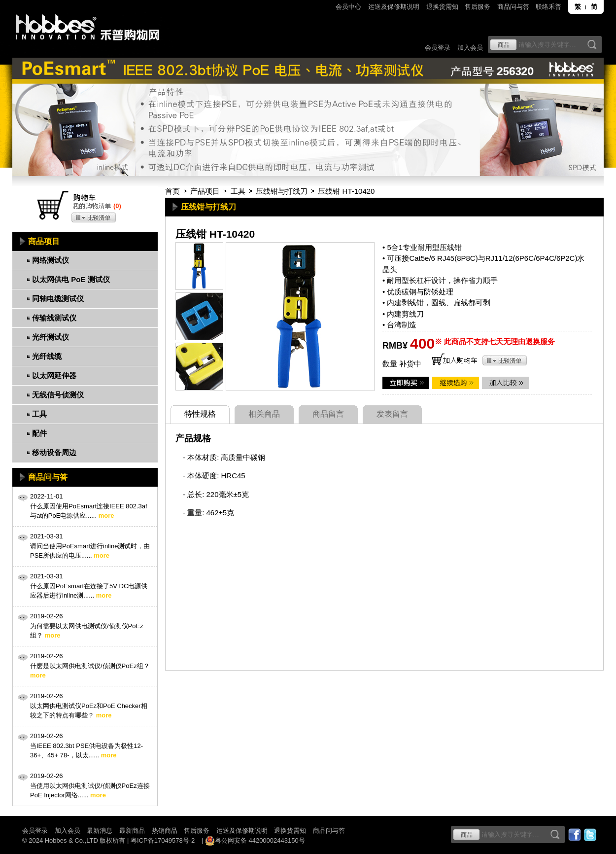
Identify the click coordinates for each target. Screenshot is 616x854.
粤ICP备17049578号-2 (163, 840)
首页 (172, 191)
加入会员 (470, 48)
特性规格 (200, 414)
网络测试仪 (51, 260)
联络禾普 (548, 7)
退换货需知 (442, 7)
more (106, 516)
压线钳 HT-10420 (346, 191)
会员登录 (438, 48)
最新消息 (100, 831)
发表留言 (392, 414)
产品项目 (205, 191)
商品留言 (328, 414)
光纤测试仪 (51, 337)
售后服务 (478, 7)
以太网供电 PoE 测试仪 (71, 279)
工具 (238, 191)
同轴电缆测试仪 (58, 299)
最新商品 (132, 831)
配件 (39, 433)
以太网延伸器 (54, 375)
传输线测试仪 (54, 318)
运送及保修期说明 (394, 7)
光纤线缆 (47, 356)
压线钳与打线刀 (282, 191)
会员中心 (348, 7)
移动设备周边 (54, 452)
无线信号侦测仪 (58, 395)
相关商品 (264, 414)
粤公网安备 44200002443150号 (255, 841)
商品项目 (44, 241)
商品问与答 (513, 7)
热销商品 (165, 831)
